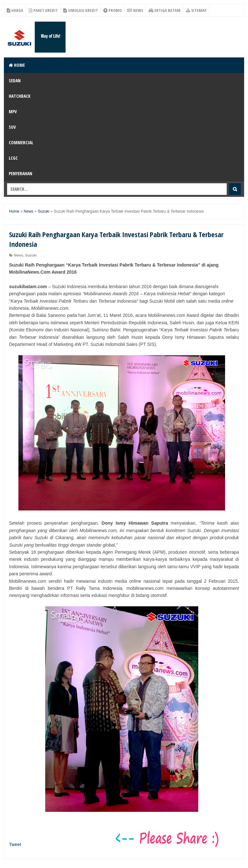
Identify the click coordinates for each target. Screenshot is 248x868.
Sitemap (196, 10)
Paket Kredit (43, 10)
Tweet (15, 844)
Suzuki (31, 255)
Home (17, 65)
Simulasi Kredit (81, 10)
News (135, 10)
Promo (113, 10)
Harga (15, 10)
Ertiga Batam (165, 10)
